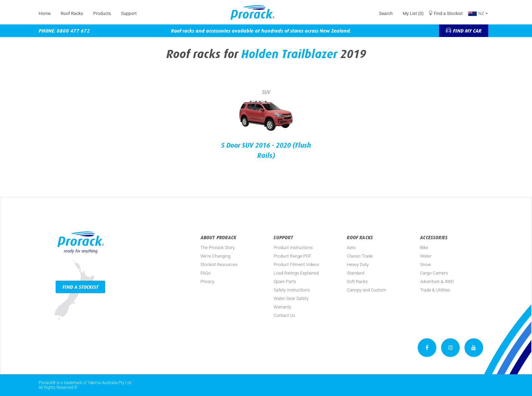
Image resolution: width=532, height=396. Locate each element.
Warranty (282, 307)
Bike (424, 248)
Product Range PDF (292, 256)
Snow (425, 265)
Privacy (207, 281)
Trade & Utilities (435, 290)
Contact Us (284, 315)
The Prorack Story (218, 248)
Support (129, 13)
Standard (356, 273)
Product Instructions (293, 248)
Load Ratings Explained (296, 273)
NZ (478, 13)
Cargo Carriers (434, 273)
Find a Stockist (448, 13)
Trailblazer (309, 54)
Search (386, 13)
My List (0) (413, 13)
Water (426, 256)
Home (45, 13)
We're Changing (216, 256)
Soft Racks (357, 281)
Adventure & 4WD (437, 281)
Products (102, 13)
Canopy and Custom (366, 290)
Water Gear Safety (291, 298)
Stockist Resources (219, 265)
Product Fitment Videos (296, 265)
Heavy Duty (358, 265)
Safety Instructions (292, 290)
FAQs (206, 273)
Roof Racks (72, 13)
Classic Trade (360, 256)
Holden (260, 54)
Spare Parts (285, 281)
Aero (351, 248)
